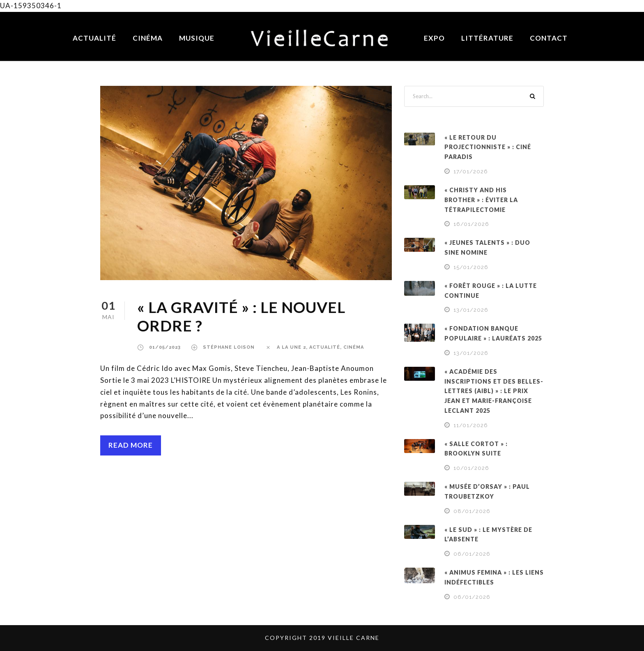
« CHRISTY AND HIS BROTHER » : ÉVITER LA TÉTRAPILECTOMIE (481, 200)
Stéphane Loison (229, 347)
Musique (197, 38)
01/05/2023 (165, 347)
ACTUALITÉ (325, 347)
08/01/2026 (472, 511)
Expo (434, 38)
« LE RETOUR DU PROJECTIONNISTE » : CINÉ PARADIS (488, 147)
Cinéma (148, 38)
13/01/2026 (471, 310)
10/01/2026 (471, 468)
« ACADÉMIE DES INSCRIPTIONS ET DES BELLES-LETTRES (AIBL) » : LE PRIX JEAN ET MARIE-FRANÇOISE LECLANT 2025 (494, 391)
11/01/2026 (471, 425)
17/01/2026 (471, 171)
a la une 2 (291, 347)
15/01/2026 (471, 267)
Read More (131, 445)
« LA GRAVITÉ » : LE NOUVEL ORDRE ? (241, 316)
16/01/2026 (471, 224)
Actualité (94, 38)
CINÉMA (354, 347)
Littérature (487, 38)
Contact (549, 38)
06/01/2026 (472, 554)
